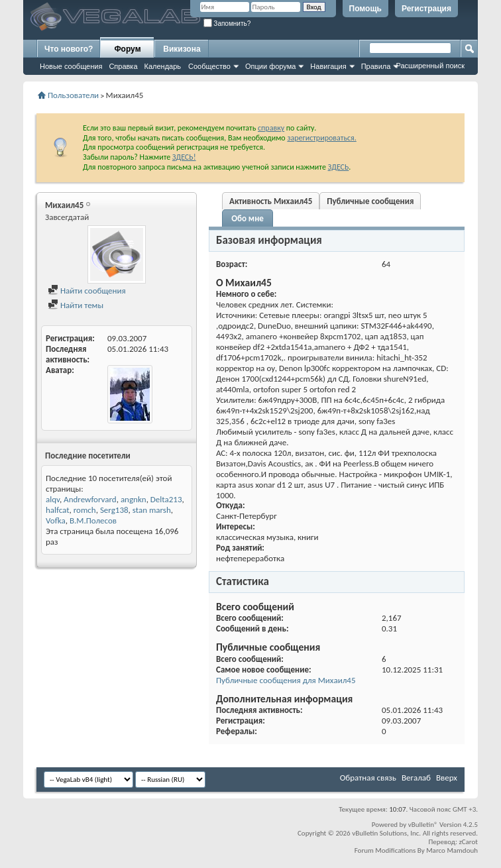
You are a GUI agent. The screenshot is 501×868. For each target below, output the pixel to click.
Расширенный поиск (430, 66)
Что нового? (69, 49)
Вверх (447, 778)
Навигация (328, 66)
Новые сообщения (71, 66)
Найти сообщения (87, 291)
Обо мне (248, 218)
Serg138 (114, 510)
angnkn (134, 499)
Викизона (182, 49)
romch (85, 510)
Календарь (163, 66)
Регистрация (426, 9)
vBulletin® (423, 825)
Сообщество (209, 66)
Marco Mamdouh (452, 850)
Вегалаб (416, 778)
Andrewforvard (90, 499)
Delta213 (166, 499)
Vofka (56, 520)
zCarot (468, 842)
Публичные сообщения (370, 201)
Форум (127, 49)
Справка (123, 66)
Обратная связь (368, 778)
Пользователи (73, 95)
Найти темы (76, 305)
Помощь (365, 9)
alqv (53, 499)
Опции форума (270, 66)
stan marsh (152, 510)
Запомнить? (227, 24)
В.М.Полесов (93, 520)
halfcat (58, 510)
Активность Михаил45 (271, 201)
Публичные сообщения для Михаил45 (286, 680)
